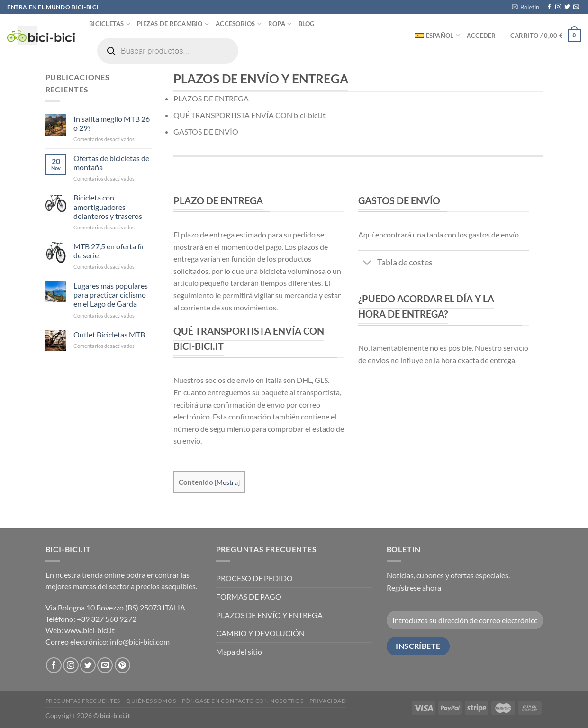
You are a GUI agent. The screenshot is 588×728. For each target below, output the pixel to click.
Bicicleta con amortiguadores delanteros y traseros (108, 206)
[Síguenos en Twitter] (567, 7)
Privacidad (328, 701)
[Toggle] (367, 264)
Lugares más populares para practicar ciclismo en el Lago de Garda (111, 295)
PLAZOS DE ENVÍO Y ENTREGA (269, 615)
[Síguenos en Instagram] (558, 7)
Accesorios (239, 24)
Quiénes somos (151, 701)
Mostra (227, 482)
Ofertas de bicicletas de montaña (111, 163)
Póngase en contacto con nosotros (243, 701)
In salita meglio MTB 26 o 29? (112, 123)
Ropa (280, 24)
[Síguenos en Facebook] (549, 7)
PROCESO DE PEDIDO (254, 578)
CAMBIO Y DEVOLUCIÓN (260, 633)
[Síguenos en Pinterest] (122, 665)
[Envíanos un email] (576, 7)
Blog (307, 24)
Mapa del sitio (239, 651)
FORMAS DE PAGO (249, 596)
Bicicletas (110, 24)
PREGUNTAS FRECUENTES (83, 701)
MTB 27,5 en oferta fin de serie (110, 251)
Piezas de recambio (173, 24)
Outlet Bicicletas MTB (109, 334)
